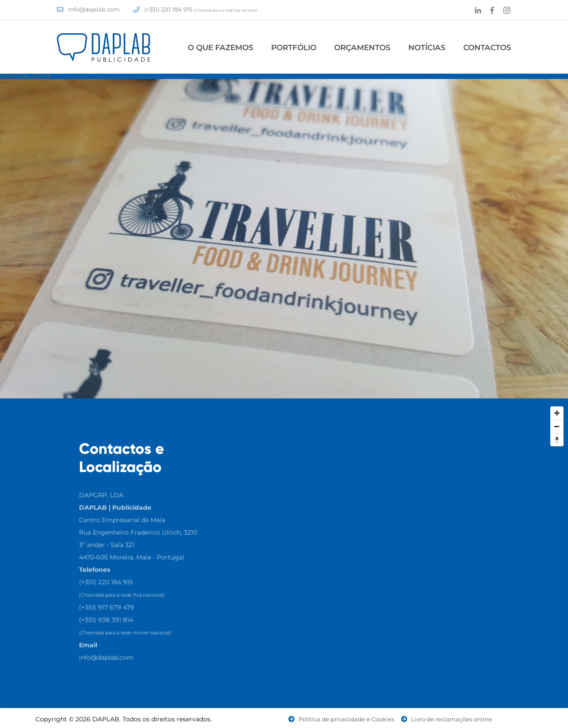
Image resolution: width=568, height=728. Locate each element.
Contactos (487, 47)
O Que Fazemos (221, 47)
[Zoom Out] (557, 426)
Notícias (427, 47)
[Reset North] (557, 440)
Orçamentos (362, 47)
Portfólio (294, 47)
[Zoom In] (557, 413)
